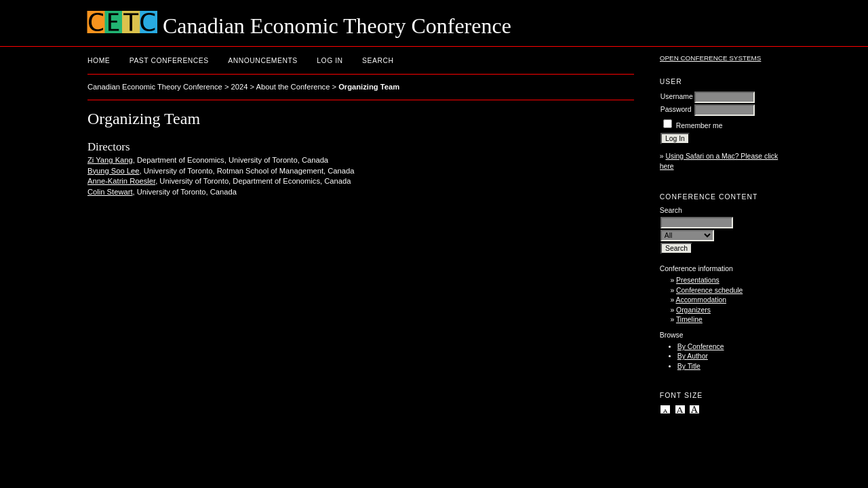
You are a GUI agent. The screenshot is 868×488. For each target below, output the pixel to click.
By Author (693, 356)
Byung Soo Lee (114, 171)
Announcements (263, 61)
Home (99, 61)
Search (378, 61)
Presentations (698, 280)
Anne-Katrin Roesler (121, 181)
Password (676, 109)
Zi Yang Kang (110, 160)
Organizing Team (369, 87)
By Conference (701, 347)
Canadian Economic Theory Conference (155, 87)
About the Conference (293, 87)
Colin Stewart (110, 192)
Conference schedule (709, 290)
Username (677, 97)
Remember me (699, 126)
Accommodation (702, 300)
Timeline (689, 320)
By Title (689, 366)
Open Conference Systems (711, 58)
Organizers (693, 310)
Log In (330, 61)
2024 (240, 87)
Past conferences (169, 61)
